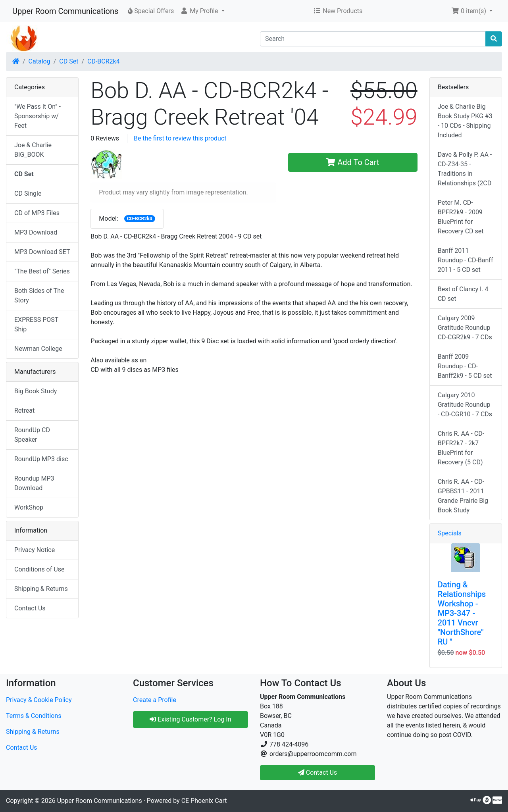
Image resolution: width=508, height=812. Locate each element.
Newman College (38, 349)
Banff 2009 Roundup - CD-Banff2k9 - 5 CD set (465, 366)
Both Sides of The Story (39, 295)
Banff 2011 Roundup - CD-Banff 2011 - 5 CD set (466, 260)
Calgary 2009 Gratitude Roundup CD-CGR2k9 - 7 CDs (465, 328)
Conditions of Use (39, 569)
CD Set (69, 61)
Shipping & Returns (41, 589)
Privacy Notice (35, 550)
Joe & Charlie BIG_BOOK (33, 150)
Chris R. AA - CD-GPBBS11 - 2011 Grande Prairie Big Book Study (463, 496)
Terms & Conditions (34, 716)
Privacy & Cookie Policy (39, 700)
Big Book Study (36, 391)
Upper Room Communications (65, 11)
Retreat (24, 411)
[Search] (373, 39)
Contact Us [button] (318, 773)
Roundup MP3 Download (34, 483)
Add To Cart (353, 162)
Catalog (39, 61)
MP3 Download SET (42, 252)
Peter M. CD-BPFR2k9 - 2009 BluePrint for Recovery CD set (461, 217)
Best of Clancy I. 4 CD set (463, 294)
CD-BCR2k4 (104, 61)
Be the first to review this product (180, 138)
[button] (202, 11)
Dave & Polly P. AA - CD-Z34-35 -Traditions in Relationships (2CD (465, 169)
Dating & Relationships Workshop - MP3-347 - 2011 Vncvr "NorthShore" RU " (462, 613)
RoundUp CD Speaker (32, 435)
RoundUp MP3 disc (41, 459)
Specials (450, 533)
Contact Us (30, 608)
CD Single (28, 193)
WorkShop (29, 507)
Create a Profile (155, 700)
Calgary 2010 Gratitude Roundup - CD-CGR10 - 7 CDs (465, 405)
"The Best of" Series (42, 271)
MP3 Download (36, 232)
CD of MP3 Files (37, 213)
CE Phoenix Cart (204, 801)
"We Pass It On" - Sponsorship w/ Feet (38, 116)
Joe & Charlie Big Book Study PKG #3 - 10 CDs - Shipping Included (465, 121)
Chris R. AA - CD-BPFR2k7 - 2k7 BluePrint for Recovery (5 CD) (461, 448)
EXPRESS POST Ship (36, 324)
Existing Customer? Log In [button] (190, 719)
